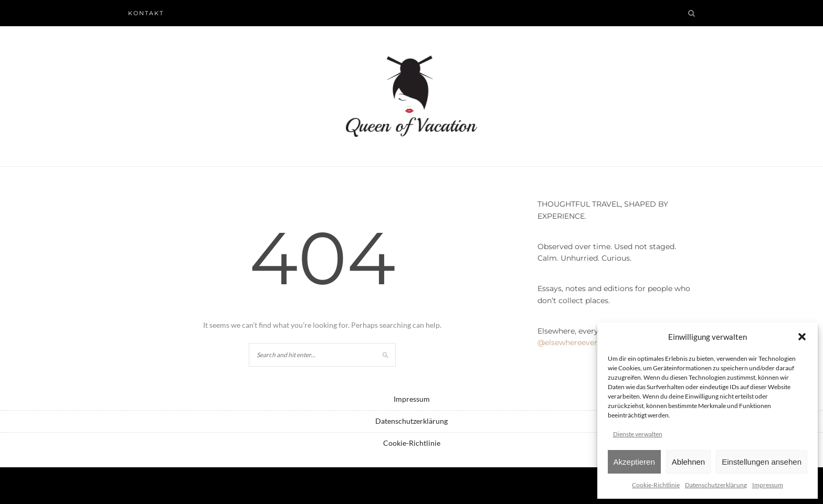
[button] (802, 337)
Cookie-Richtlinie (656, 485)
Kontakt (146, 13)
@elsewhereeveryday (576, 342)
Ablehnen (688, 462)
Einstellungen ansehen (762, 462)
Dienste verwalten (638, 434)
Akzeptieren (634, 462)
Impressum (768, 485)
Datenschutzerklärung (716, 485)
